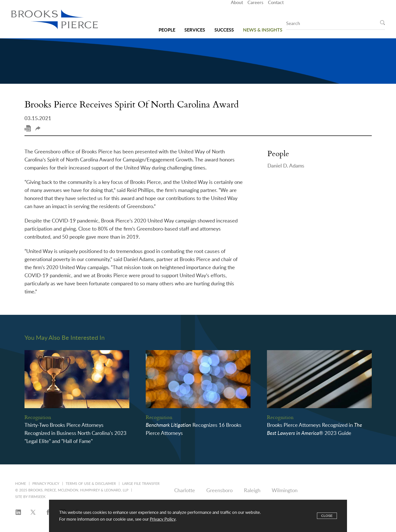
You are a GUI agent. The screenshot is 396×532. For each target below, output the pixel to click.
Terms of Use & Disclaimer (91, 484)
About (237, 12)
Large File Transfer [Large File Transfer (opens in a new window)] (141, 484)
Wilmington (285, 491)
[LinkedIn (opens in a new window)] (18, 513)
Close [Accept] (327, 516)
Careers (255, 12)
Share (38, 129)
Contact (276, 12)
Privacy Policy (46, 484)
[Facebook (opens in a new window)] (48, 513)
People (167, 25)
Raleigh (252, 491)
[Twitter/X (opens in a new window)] (33, 513)
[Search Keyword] (336, 24)
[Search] (382, 23)
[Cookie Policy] (198, 516)
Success (224, 25)
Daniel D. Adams (286, 166)
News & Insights (263, 25)
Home (21, 484)
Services (195, 25)
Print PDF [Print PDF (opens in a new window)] (28, 128)
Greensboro (219, 491)
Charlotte (185, 491)
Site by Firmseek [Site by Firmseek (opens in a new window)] (30, 497)
